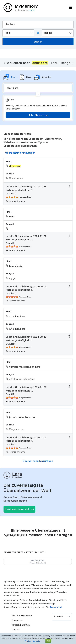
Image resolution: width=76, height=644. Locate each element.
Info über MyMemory (22, 616)
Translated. (56, 607)
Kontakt (16, 630)
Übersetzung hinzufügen (20, 153)
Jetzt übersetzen (38, 115)
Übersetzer (17, 620)
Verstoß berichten (21, 625)
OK (48, 641)
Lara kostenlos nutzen (19, 509)
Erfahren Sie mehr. (33, 641)
